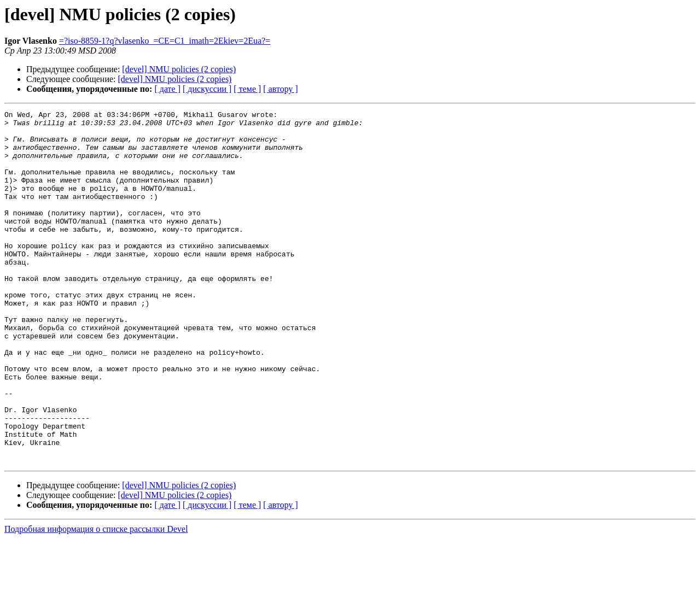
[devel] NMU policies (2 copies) (179, 69)
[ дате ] (167, 89)
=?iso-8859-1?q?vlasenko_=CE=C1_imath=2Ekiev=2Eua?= (165, 41)
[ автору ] (280, 89)
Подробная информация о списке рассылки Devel (96, 599)
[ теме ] (247, 89)
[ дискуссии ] (207, 89)
